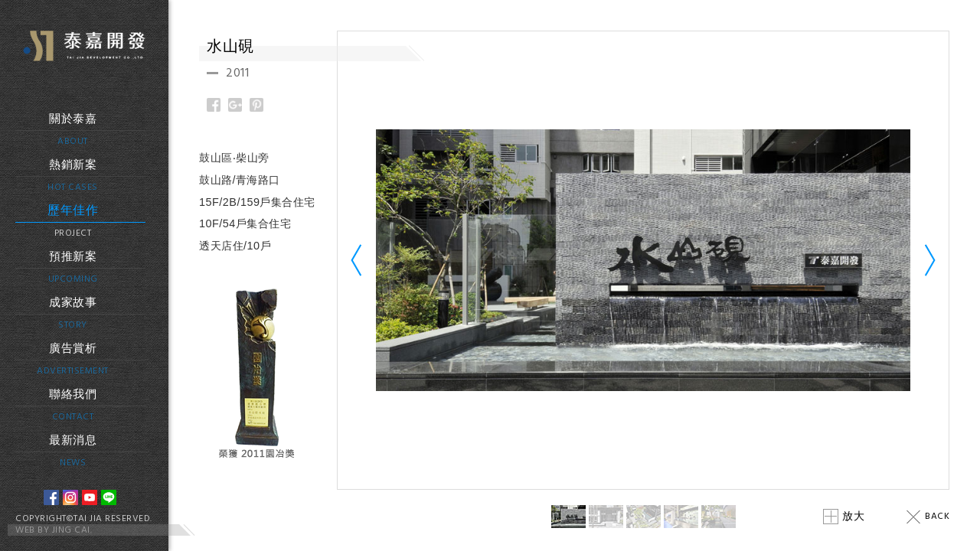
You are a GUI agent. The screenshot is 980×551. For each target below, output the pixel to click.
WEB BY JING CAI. (54, 530)
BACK (928, 517)
